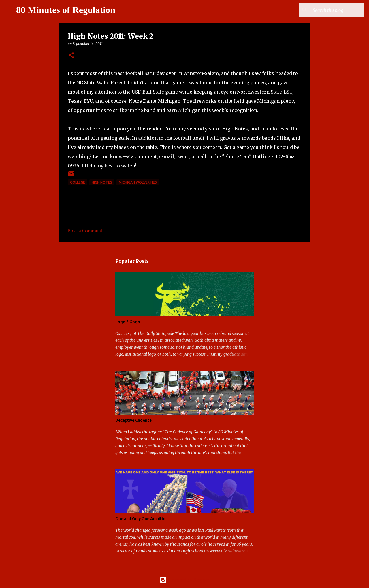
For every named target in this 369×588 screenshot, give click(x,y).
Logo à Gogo (128, 322)
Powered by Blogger (184, 580)
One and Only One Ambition (142, 519)
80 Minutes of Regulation (66, 10)
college (78, 182)
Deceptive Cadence (133, 420)
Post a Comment (85, 231)
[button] (71, 56)
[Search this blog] (334, 10)
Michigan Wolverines (138, 182)
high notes (102, 182)
